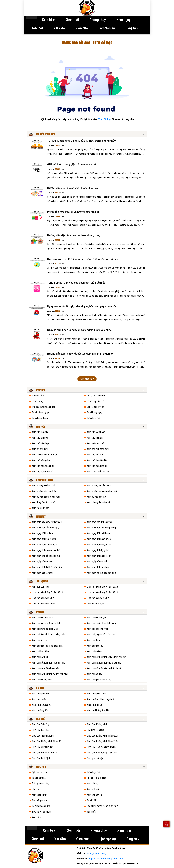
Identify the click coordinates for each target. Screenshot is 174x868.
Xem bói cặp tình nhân (98, 629)
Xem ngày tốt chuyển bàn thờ (46, 550)
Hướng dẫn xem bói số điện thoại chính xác (73, 188)
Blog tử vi (132, 28)
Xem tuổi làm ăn (95, 438)
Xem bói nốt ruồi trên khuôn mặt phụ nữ (106, 657)
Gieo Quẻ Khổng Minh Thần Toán (102, 741)
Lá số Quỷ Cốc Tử (95, 401)
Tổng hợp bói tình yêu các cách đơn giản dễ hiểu (76, 283)
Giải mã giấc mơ (40, 800)
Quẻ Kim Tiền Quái (96, 730)
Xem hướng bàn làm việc (99, 485)
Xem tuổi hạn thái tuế (42, 472)
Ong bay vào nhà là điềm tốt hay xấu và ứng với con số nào (83, 259)
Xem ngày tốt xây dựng (98, 567)
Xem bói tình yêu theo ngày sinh (47, 646)
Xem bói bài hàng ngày (43, 618)
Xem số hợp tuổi (40, 449)
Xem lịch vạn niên (40, 587)
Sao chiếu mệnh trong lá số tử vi (102, 806)
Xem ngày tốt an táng (42, 573)
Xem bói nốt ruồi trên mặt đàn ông (48, 663)
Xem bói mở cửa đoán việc (45, 629)
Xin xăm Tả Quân (40, 699)
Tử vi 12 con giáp (40, 412)
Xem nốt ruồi (93, 789)
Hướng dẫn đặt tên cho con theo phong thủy (74, 235)
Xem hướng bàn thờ (96, 497)
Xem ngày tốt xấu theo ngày (45, 528)
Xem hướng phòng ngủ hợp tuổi (102, 491)
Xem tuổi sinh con (40, 438)
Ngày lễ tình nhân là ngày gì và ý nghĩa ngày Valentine (79, 330)
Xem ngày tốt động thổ (98, 550)
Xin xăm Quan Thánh (96, 694)
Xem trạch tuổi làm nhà (98, 472)
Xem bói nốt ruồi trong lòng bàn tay (104, 663)
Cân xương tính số (95, 407)
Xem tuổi (72, 20)
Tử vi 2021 (92, 800)
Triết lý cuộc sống (40, 783)
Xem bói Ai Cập (39, 640)
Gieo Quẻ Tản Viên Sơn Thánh (101, 747)
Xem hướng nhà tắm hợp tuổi (46, 497)
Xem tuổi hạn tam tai (97, 466)
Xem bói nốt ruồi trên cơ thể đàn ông (50, 674)
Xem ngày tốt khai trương (44, 539)
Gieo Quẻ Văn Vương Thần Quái (102, 753)
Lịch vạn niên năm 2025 (43, 598)
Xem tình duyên (94, 795)
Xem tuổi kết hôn (95, 455)
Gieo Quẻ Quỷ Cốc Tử (42, 747)
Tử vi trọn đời (93, 418)
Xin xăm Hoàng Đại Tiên (98, 710)
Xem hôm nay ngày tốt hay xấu (47, 522)
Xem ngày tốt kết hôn (42, 533)
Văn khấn (91, 812)
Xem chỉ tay (93, 783)
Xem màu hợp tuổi (96, 443)
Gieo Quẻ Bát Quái (40, 730)
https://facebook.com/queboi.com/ (106, 859)
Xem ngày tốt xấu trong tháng (101, 528)
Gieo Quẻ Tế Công (41, 724)
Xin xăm (59, 28)
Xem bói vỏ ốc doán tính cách (101, 623)
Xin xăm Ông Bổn (40, 710)
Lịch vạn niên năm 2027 (43, 604)
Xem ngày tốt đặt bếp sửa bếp (47, 567)
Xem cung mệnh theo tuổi (44, 455)
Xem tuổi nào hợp (40, 443)
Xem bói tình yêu (95, 646)
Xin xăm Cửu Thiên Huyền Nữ (101, 699)
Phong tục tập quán (96, 778)
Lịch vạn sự (107, 28)
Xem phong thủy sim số (98, 502)
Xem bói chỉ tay (94, 674)
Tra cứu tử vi (38, 396)
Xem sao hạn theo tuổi (98, 449)
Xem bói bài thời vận (42, 680)
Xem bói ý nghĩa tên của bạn (101, 634)
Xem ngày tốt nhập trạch (99, 556)
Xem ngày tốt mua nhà (98, 561)
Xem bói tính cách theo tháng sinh (48, 634)
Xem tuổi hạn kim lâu (97, 460)
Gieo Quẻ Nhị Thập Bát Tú (44, 753)
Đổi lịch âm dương (96, 604)
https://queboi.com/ (97, 854)
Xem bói (37, 28)
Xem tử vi (49, 20)
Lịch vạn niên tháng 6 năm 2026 (102, 592)
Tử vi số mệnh (39, 778)
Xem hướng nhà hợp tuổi (43, 485)
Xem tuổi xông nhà (41, 460)
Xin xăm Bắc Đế (95, 705)
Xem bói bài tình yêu (97, 618)
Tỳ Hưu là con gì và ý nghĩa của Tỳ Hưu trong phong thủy (81, 141)
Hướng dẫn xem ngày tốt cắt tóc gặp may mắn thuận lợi (80, 354)
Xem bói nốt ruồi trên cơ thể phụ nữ (104, 668)
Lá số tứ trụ (37, 401)
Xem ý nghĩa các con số (43, 502)
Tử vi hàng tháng (40, 418)
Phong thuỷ (98, 20)
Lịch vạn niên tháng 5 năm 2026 (47, 592)
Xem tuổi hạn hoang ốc (43, 466)
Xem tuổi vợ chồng (96, 432)
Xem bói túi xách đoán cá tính (46, 623)
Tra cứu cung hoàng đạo (43, 407)
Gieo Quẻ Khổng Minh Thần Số (46, 741)
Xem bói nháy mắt (96, 651)
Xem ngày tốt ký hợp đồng (45, 545)
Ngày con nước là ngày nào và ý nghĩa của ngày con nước (82, 306)
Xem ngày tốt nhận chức (99, 539)
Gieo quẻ (82, 28)
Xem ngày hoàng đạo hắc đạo (101, 573)
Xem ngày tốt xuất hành (98, 533)
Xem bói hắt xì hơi (40, 651)
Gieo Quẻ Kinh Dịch (41, 758)
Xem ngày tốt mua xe (42, 561)
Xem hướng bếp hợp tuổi (44, 491)
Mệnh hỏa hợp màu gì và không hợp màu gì (73, 212)
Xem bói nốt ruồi (40, 657)
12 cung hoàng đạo (41, 806)
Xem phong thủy (44, 480)
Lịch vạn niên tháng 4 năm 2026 (102, 587)
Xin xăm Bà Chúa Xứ (42, 705)
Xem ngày (124, 20)
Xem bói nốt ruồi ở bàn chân (45, 668)
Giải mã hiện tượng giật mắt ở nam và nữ (72, 164)
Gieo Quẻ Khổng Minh (97, 724)
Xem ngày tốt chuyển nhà (99, 545)
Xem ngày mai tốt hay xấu (99, 522)
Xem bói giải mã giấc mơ (99, 680)
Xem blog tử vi (87, 379)
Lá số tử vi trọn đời (96, 396)
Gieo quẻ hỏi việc (95, 758)
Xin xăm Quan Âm (40, 694)
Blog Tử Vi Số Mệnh (41, 812)
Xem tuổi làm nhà (40, 432)
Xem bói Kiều (93, 640)
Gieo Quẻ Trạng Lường (43, 736)
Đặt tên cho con (40, 772)
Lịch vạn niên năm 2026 (98, 598)
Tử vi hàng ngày (94, 412)
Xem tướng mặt (39, 795)
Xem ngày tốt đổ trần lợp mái (46, 556)
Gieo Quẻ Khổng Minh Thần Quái (102, 736)
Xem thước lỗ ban (40, 508)
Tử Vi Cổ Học (104, 119)
